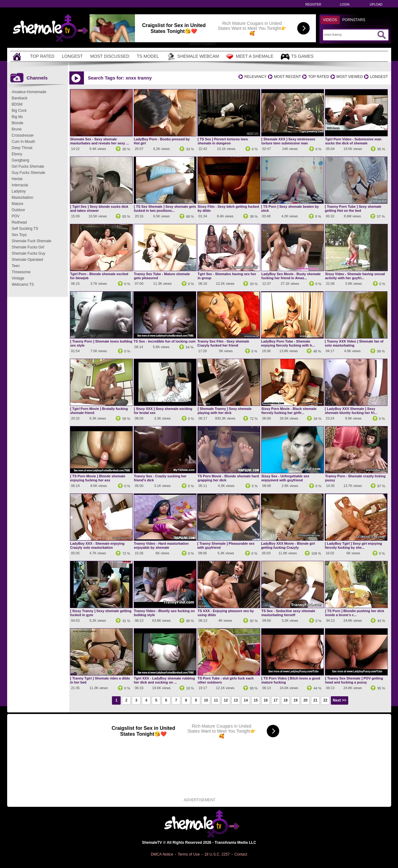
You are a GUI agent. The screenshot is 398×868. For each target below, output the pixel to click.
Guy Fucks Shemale (29, 173)
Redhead (19, 222)
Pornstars (354, 20)
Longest (72, 56)
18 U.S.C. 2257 (217, 854)
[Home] (18, 56)
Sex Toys (19, 235)
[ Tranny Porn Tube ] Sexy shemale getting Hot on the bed (353, 209)
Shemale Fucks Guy (29, 253)
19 (296, 700)
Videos (330, 20)
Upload (376, 5)
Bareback (20, 98)
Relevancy (256, 77)
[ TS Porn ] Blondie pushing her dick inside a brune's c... (355, 613)
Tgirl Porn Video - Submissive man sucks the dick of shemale (353, 141)
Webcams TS (23, 284)
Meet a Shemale (250, 57)
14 (246, 700)
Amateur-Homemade (29, 92)
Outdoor (19, 210)
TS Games (297, 57)
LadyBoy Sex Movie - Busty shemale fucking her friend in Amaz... (291, 276)
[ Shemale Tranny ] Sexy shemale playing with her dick (225, 411)
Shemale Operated (28, 260)
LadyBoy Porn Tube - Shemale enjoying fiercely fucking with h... (288, 343)
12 (226, 700)
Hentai (17, 179)
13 (236, 700)
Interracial (20, 185)
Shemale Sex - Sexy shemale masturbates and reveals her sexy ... (100, 141)
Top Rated (42, 56)
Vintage (18, 278)
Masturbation (23, 198)
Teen (16, 266)
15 (256, 700)
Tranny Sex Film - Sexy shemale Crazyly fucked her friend (223, 343)
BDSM (17, 104)
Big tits (17, 117)
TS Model (148, 56)
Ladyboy (19, 191)
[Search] (350, 34)
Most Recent (287, 77)
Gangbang (21, 160)
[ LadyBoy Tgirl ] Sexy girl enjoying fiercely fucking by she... (354, 545)
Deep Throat (22, 148)
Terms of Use (189, 854)
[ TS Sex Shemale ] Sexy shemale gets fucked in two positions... (165, 209)
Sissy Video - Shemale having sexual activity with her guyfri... (355, 276)
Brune (17, 129)
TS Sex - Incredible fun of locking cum (165, 341)
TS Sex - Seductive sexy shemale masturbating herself (288, 613)
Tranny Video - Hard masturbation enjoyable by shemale (161, 545)
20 (305, 700)
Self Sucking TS (25, 229)
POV (16, 216)
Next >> (339, 700)
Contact (241, 854)
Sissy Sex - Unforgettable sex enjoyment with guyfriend (285, 478)
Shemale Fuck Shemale (32, 241)
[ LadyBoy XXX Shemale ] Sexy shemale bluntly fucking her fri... (351, 411)
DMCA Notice (162, 854)
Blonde (18, 123)
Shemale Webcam (193, 57)
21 (315, 700)
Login (345, 5)
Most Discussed (110, 56)
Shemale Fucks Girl (28, 247)
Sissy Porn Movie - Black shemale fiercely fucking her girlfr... (289, 411)
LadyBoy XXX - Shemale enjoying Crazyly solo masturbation (97, 545)
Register (313, 5)
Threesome (21, 272)
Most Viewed (350, 77)
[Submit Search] (382, 35)
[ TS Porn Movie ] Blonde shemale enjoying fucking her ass (98, 478)
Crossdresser (23, 135)
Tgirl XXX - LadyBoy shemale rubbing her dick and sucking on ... (164, 680)
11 (216, 700)
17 (276, 700)
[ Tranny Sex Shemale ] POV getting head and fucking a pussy (354, 680)
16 (266, 700)
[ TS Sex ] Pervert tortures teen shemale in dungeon (223, 141)
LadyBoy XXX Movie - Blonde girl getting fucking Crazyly (288, 545)
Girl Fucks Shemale (28, 166)
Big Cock (19, 111)
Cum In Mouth (23, 142)
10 (206, 700)
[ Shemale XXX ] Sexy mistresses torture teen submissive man (288, 141)
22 (325, 700)
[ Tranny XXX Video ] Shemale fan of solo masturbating (354, 343)
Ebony (17, 154)
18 (286, 700)
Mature (18, 204)
